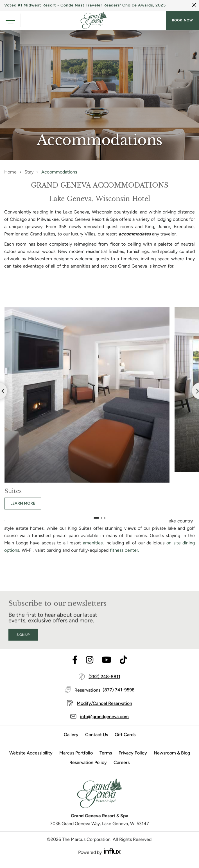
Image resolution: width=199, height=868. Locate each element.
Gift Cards (125, 741)
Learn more (23, 509)
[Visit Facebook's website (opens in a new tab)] (75, 666)
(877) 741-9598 (119, 696)
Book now (183, 20)
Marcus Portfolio (76, 759)
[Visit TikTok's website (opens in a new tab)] (123, 666)
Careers (122, 768)
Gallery (71, 741)
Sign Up (23, 641)
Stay (29, 172)
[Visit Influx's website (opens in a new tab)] (112, 857)
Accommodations (59, 172)
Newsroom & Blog (172, 759)
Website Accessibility (31, 759)
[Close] (194, 5)
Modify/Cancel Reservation (104, 709)
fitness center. (124, 550)
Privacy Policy (133, 759)
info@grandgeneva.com (104, 723)
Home (10, 172)
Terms (106, 759)
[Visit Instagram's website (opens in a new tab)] (90, 666)
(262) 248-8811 (104, 683)
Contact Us (97, 741)
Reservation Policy (88, 768)
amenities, (93, 543)
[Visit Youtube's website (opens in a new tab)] (107, 666)
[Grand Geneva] (99, 801)
